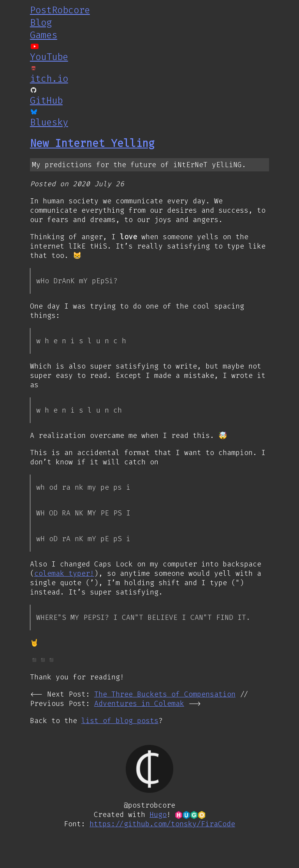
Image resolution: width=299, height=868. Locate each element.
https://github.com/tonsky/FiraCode (162, 824)
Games (44, 35)
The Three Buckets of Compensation (165, 695)
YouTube (49, 57)
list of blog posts (120, 721)
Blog (41, 23)
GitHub (46, 101)
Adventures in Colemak (139, 704)
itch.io (49, 79)
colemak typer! (64, 573)
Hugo (158, 815)
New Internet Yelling (92, 143)
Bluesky (49, 122)
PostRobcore (60, 10)
